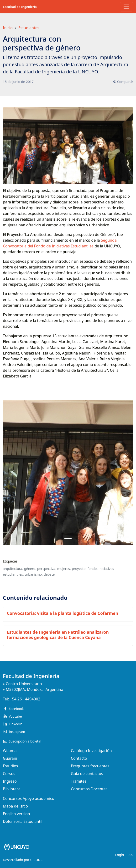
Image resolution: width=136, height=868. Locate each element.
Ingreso (10, 781)
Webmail (11, 751)
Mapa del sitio (15, 806)
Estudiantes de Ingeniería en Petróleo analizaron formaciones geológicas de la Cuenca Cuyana (58, 635)
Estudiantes (29, 28)
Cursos (9, 774)
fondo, (92, 569)
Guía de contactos (87, 774)
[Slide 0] (68, 539)
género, (30, 569)
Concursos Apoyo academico (29, 798)
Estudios (10, 766)
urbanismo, (34, 574)
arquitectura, (13, 569)
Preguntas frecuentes (90, 766)
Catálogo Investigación (91, 751)
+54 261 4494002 (25, 699)
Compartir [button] (123, 82)
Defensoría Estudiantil (23, 821)
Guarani (10, 758)
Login (120, 855)
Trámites (79, 781)
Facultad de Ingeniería (20, 7)
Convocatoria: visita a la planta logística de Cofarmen (63, 613)
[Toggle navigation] (126, 7)
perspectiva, (47, 569)
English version (16, 814)
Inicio (8, 28)
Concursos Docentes (89, 789)
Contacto (79, 758)
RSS (130, 855)
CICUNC (37, 860)
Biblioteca (12, 789)
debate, (50, 574)
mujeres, (64, 569)
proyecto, (79, 569)
